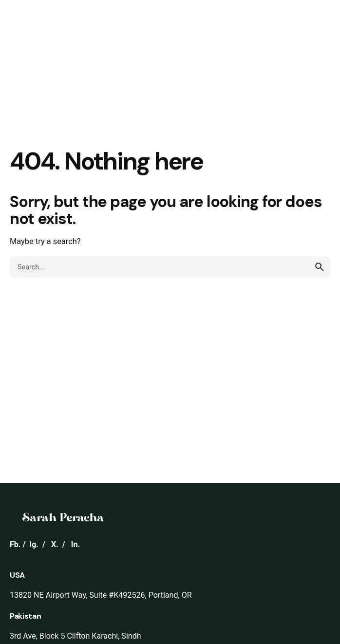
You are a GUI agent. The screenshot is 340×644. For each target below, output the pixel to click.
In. (76, 544)
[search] (320, 267)
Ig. (34, 544)
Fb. (15, 544)
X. (55, 544)
